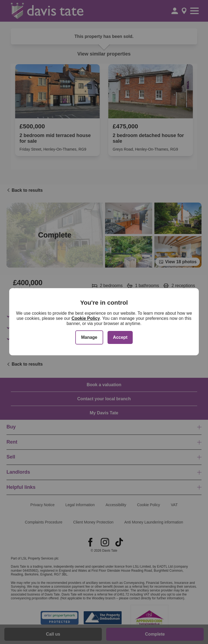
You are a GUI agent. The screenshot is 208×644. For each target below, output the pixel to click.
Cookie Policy (86, 318)
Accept (120, 337)
